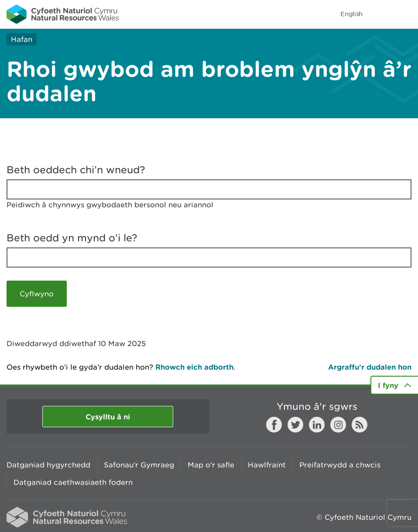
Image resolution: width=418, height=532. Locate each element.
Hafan (22, 39)
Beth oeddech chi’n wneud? (76, 170)
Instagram (338, 425)
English (351, 14)
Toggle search (381, 14)
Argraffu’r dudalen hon (370, 367)
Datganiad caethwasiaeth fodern (73, 482)
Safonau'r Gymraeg (139, 465)
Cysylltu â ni (108, 417)
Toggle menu (406, 14)
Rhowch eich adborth (194, 367)
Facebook (274, 425)
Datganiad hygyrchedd (48, 465)
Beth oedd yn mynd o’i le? (72, 238)
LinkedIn (317, 425)
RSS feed (360, 425)
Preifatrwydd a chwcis (340, 465)
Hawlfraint (267, 465)
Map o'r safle (211, 465)
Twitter (295, 425)
